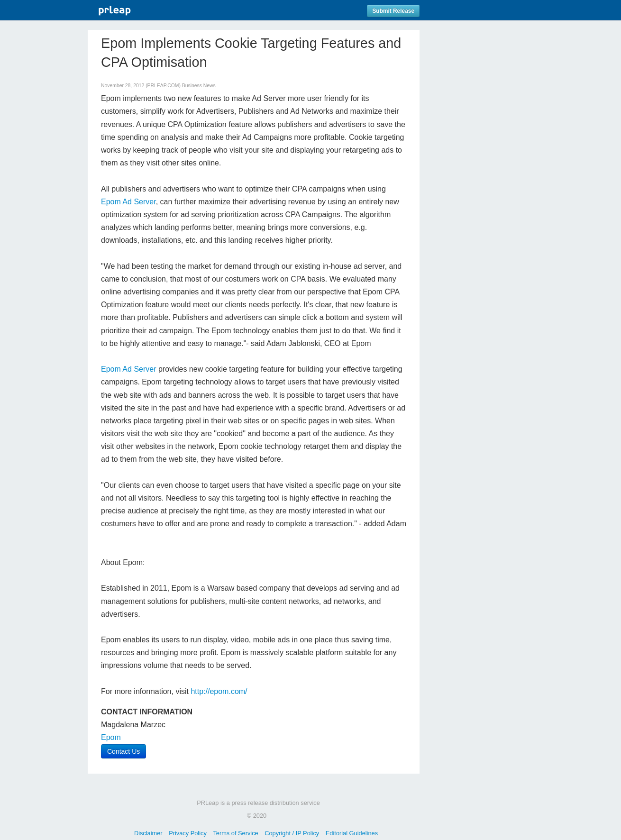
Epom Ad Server (128, 202)
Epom (111, 737)
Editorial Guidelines (352, 833)
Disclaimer (148, 833)
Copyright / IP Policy (292, 833)
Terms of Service (235, 833)
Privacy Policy (188, 833)
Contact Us (123, 751)
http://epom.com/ (219, 691)
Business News (199, 86)
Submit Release (393, 11)
